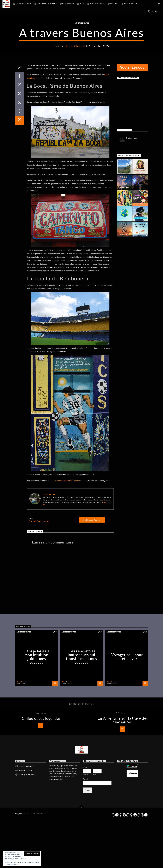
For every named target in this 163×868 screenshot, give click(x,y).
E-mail (86, 825)
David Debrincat (75, 69)
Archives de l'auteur (92, 566)
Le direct (154, 12)
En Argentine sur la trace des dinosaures (123, 766)
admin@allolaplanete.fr (27, 820)
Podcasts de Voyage (47, 4)
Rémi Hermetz (22, 728)
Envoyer (87, 836)
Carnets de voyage (81, 46)
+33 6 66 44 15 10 (25, 816)
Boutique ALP (130, 4)
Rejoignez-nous (124, 176)
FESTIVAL (114, 4)
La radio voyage (24, 4)
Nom (85, 813)
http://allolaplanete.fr (27, 812)
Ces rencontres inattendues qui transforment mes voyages (81, 702)
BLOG (82, 4)
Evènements (68, 4)
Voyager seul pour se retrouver (127, 702)
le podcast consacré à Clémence (68, 526)
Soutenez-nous (97, 4)
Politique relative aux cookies (28, 865)
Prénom (85, 821)
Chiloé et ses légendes (41, 764)
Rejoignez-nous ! (56, 825)
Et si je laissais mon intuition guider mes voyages (37, 702)
